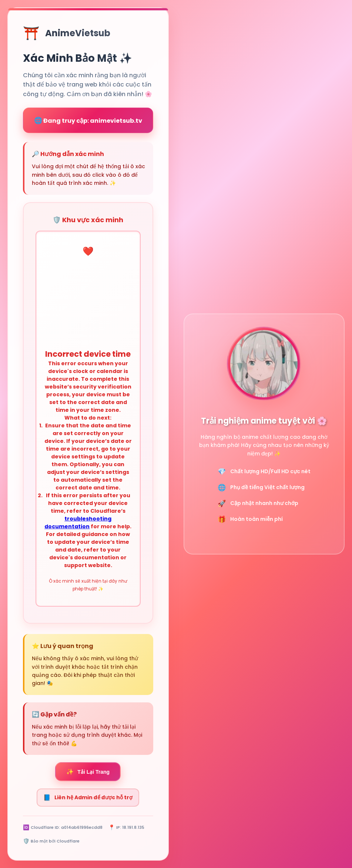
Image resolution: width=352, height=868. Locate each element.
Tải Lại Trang (88, 772)
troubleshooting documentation (78, 523)
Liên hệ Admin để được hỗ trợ (88, 798)
